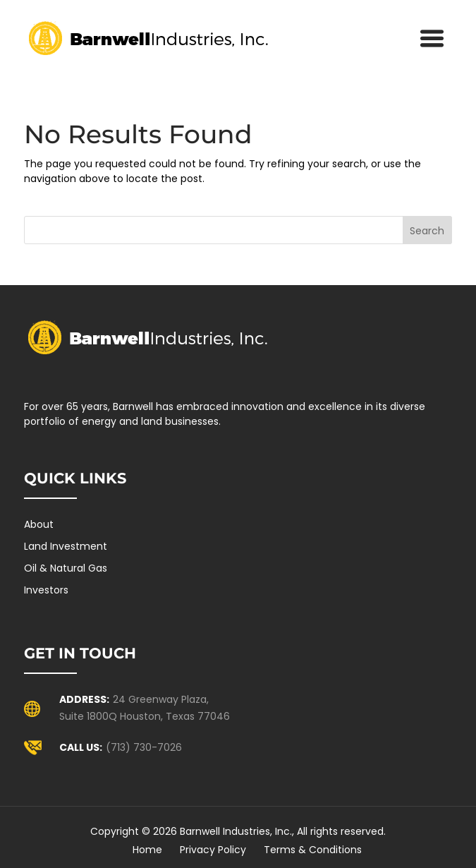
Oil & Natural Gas (66, 568)
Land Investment (66, 546)
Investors (46, 590)
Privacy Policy (213, 850)
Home (147, 850)
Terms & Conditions (313, 850)
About (39, 524)
